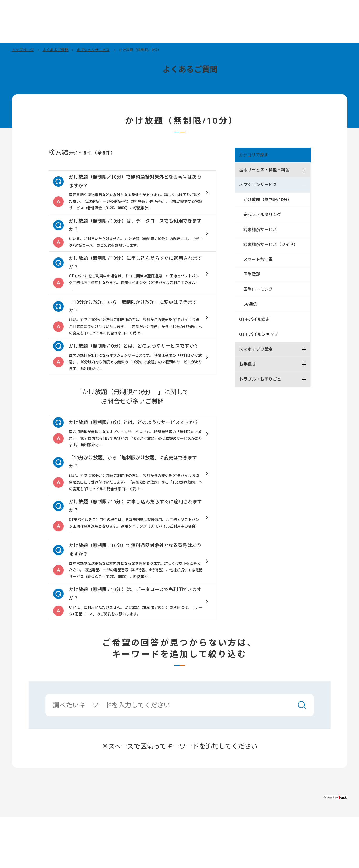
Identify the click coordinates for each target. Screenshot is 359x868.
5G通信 (250, 304)
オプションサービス (93, 50)
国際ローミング (258, 289)
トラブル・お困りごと (260, 379)
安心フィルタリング (262, 215)
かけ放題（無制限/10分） (269, 200)
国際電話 (252, 274)
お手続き (248, 364)
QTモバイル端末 (254, 319)
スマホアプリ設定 (256, 349)
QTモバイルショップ (259, 334)
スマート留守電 (258, 259)
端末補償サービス (260, 230)
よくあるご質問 (56, 50)
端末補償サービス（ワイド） (271, 245)
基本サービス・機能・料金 (264, 170)
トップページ (23, 50)
